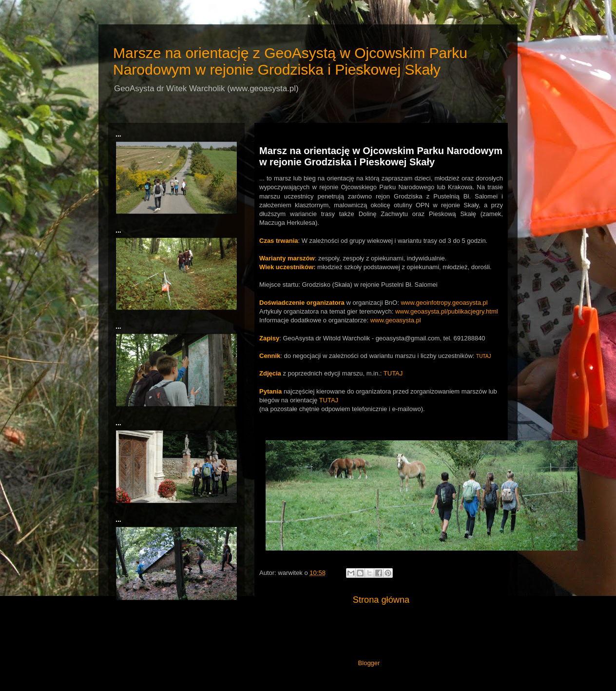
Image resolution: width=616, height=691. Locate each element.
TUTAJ (483, 356)
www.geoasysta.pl (396, 320)
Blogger (369, 663)
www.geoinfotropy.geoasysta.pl (444, 303)
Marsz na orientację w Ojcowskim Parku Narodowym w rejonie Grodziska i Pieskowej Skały (381, 156)
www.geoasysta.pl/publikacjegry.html (447, 311)
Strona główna (381, 600)
